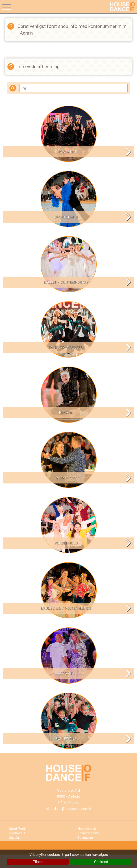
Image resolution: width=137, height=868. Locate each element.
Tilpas (38, 862)
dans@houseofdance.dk (73, 809)
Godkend (101, 862)
